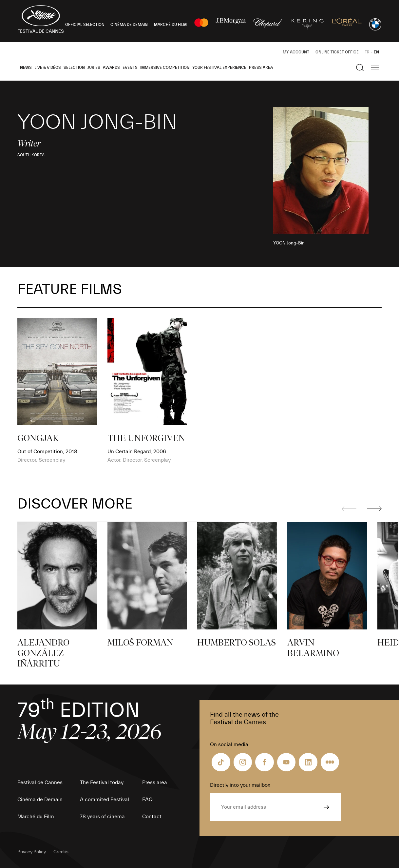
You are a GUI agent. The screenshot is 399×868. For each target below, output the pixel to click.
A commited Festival (104, 800)
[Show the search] (360, 68)
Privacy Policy (32, 852)
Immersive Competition (165, 68)
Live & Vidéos (48, 68)
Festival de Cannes (40, 782)
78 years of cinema (102, 817)
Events (130, 68)
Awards (111, 68)
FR (367, 52)
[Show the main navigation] (375, 68)
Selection (74, 68)
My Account (296, 52)
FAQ (147, 800)
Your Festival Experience (219, 68)
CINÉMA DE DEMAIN (129, 25)
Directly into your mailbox (240, 785)
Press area (261, 68)
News (26, 68)
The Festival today (102, 782)
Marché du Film (36, 817)
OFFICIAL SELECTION (85, 25)
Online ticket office (337, 52)
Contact (152, 817)
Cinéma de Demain (40, 800)
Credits (61, 852)
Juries (94, 68)
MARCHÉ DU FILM (170, 25)
